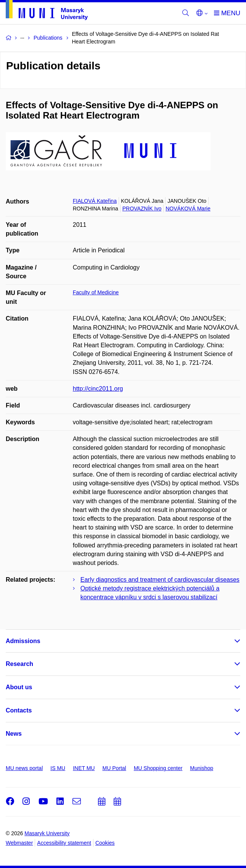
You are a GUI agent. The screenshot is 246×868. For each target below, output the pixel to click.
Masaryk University (47, 833)
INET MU (84, 768)
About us (19, 687)
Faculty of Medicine (96, 292)
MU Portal (114, 768)
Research (19, 664)
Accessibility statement (64, 843)
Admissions (23, 641)
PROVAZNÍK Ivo (142, 209)
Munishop (202, 768)
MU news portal (24, 768)
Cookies (105, 843)
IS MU (58, 768)
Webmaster (19, 843)
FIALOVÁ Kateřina (95, 201)
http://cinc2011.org (98, 389)
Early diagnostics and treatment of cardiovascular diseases (160, 580)
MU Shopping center (158, 768)
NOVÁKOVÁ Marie (188, 209)
